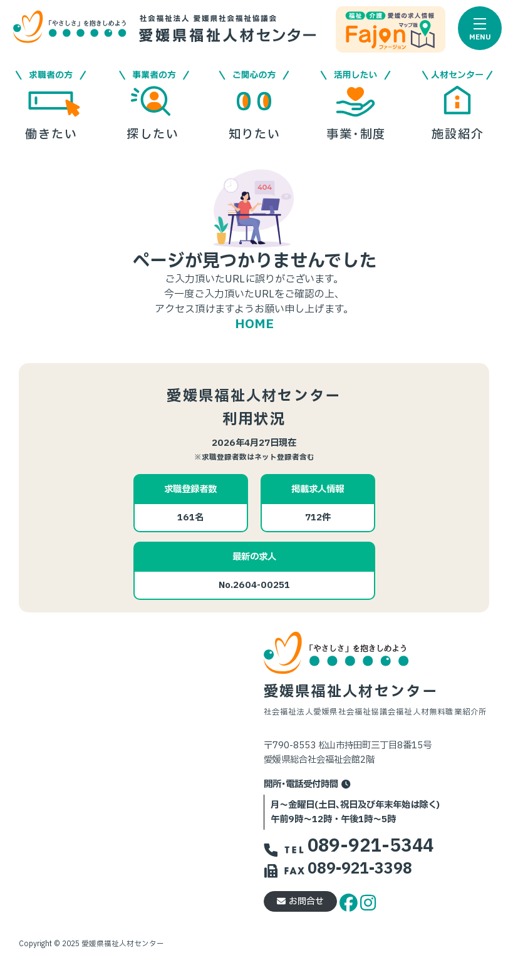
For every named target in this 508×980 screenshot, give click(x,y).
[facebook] (350, 901)
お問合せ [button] (300, 901)
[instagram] (368, 901)
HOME (254, 324)
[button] (480, 28)
